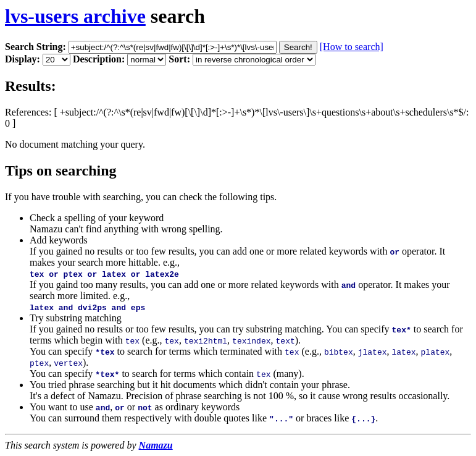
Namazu (156, 445)
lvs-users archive (75, 16)
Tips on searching (61, 171)
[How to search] (352, 47)
